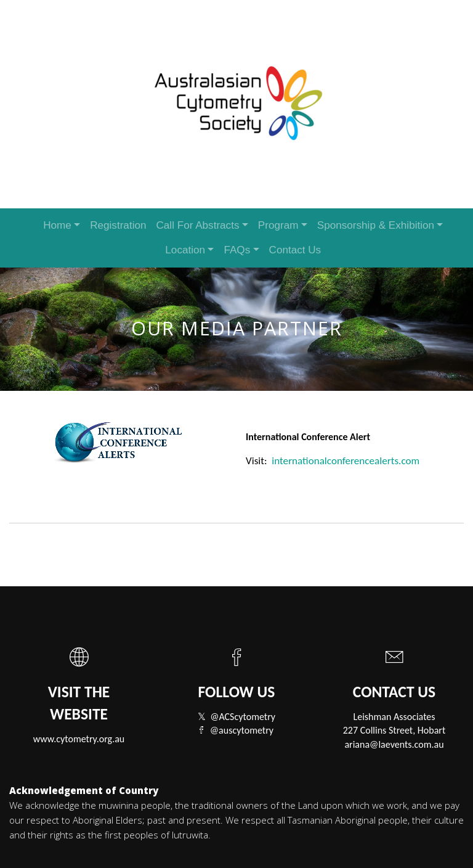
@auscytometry (242, 730)
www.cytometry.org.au (79, 739)
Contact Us (295, 250)
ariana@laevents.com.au (394, 744)
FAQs (237, 250)
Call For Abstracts (197, 225)
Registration (118, 225)
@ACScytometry (243, 717)
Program (278, 225)
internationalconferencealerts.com (346, 461)
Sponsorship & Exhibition (376, 225)
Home (57, 225)
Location (185, 250)
